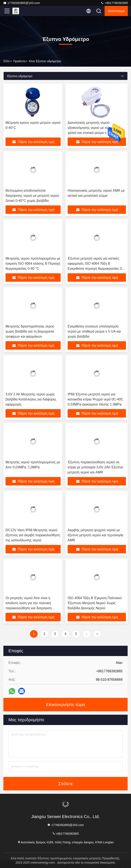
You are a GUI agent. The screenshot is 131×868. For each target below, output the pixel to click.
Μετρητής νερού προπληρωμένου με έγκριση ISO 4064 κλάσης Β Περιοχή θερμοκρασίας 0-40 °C (33, 263)
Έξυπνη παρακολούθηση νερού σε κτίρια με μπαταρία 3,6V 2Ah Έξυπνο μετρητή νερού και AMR (95, 467)
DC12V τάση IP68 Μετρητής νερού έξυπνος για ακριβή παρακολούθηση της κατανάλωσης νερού (33, 535)
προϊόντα (19, 61)
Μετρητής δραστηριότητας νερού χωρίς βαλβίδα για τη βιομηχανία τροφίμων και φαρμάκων (30, 331)
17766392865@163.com (22, 3)
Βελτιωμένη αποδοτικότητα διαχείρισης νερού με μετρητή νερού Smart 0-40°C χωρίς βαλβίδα (32, 196)
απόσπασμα (116, 11)
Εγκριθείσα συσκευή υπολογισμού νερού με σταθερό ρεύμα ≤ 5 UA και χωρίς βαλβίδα (94, 331)
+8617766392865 (114, 3)
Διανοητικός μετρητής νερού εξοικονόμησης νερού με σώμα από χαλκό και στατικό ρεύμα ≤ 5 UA (94, 128)
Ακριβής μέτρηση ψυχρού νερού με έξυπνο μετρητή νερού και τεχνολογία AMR (95, 535)
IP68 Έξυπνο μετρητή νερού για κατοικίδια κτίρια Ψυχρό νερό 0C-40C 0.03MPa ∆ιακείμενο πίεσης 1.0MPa (95, 399)
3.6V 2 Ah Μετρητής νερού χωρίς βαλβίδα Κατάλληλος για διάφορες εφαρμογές (31, 399)
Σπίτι (6, 61)
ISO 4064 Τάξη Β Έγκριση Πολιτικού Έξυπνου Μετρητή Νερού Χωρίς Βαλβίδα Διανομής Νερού (95, 603)
